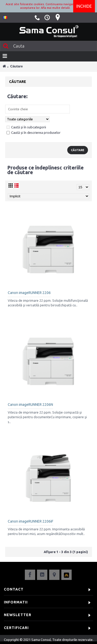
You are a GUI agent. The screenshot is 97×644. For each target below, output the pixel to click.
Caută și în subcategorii (26, 127)
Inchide (84, 6)
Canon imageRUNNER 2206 (29, 293)
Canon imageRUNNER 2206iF (31, 521)
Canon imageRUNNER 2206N (30, 405)
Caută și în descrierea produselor (33, 133)
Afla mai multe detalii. (56, 8)
